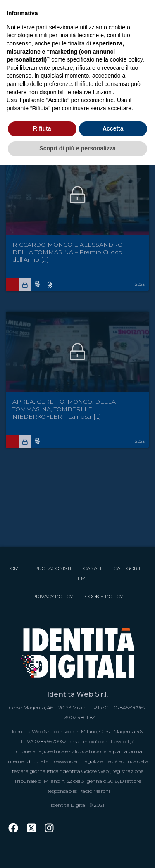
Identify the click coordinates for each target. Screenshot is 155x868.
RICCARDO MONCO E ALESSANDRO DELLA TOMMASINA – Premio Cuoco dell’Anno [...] (68, 252)
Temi (81, 578)
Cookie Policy (104, 596)
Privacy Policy (52, 596)
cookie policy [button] (126, 59)
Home (14, 568)
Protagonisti (53, 568)
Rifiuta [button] (42, 128)
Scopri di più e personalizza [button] (77, 148)
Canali (92, 568)
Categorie (128, 568)
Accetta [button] (113, 128)
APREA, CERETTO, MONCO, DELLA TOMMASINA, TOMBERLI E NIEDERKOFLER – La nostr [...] (64, 409)
